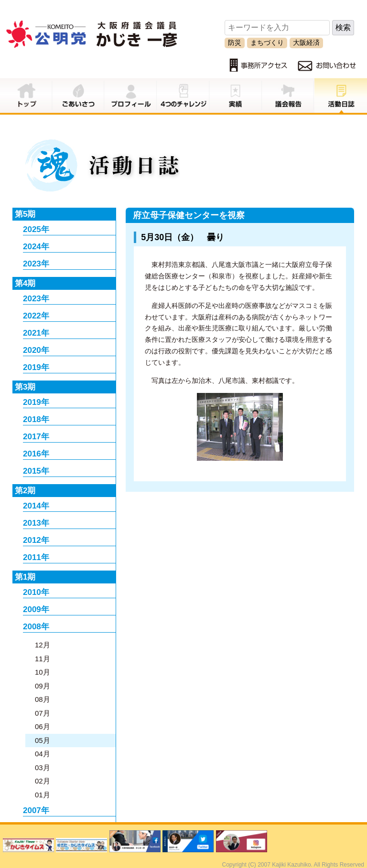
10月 (43, 672)
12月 (43, 645)
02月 (43, 781)
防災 (235, 42)
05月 (43, 740)
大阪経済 (306, 42)
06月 (43, 726)
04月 (43, 754)
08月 (43, 699)
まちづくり (267, 42)
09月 (43, 686)
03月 (43, 767)
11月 (43, 659)
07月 (43, 713)
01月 (43, 795)
